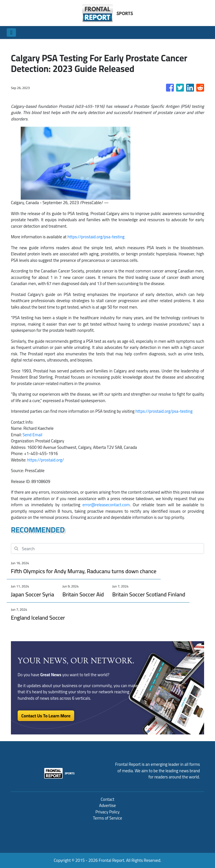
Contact (108, 799)
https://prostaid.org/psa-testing (96, 237)
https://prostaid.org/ (45, 460)
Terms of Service (107, 818)
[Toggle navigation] (11, 32)
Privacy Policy (107, 812)
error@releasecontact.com (106, 505)
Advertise (107, 805)
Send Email (32, 435)
